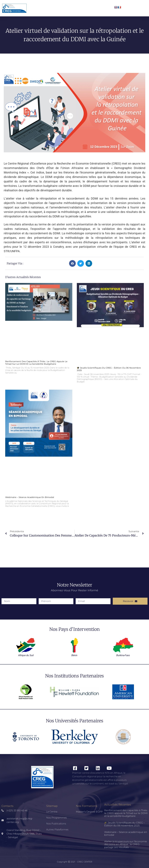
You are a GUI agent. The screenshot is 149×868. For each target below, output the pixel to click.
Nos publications (56, 824)
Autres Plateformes (57, 830)
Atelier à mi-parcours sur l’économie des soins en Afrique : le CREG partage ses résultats (126, 844)
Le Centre (52, 812)
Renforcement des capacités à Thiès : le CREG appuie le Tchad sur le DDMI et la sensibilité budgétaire (36, 363)
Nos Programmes (57, 818)
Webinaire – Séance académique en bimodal (30, 497)
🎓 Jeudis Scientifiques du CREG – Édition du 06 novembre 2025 (109, 369)
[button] (72, 263)
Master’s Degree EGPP (89, 812)
